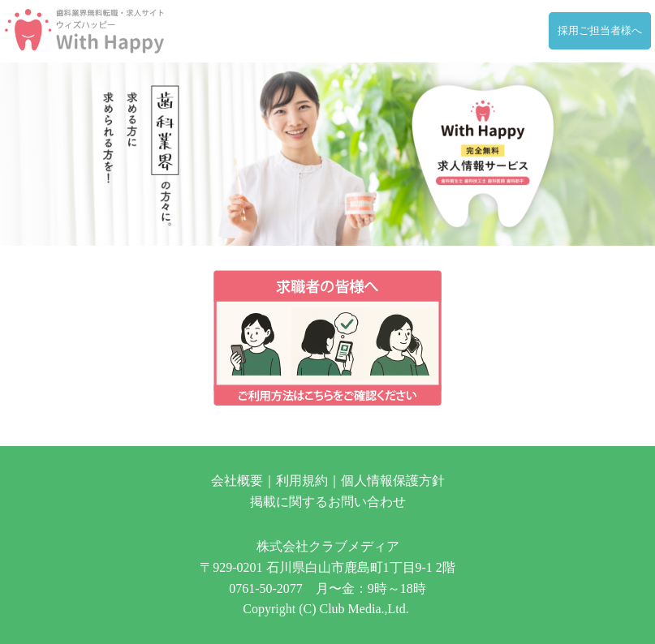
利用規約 (302, 481)
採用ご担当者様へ (600, 31)
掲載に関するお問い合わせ (328, 502)
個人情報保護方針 (393, 481)
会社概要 (237, 481)
